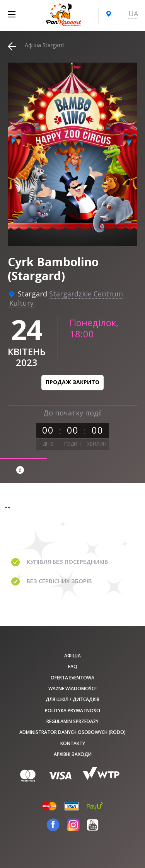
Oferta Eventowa (72, 678)
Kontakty (73, 743)
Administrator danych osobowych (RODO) (72, 732)
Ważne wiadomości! (72, 688)
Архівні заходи (73, 754)
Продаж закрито (72, 382)
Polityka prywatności (72, 711)
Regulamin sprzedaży (72, 721)
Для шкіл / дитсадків (72, 699)
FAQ (73, 666)
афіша (72, 656)
